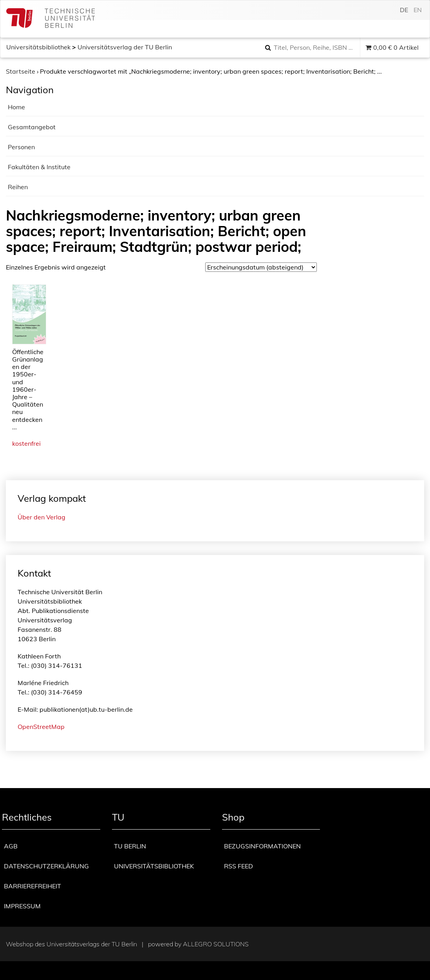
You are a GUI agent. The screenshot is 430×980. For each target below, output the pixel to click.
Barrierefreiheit (33, 886)
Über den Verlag (42, 517)
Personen (21, 147)
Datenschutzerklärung (46, 866)
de (404, 10)
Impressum (22, 906)
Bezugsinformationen (262, 846)
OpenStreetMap (41, 727)
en (418, 10)
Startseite (21, 71)
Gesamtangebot (32, 127)
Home (16, 107)
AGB (11, 846)
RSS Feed (238, 866)
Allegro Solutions (216, 944)
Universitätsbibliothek (38, 47)
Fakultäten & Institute (39, 167)
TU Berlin (130, 846)
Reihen (18, 187)
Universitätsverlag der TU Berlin (125, 47)
